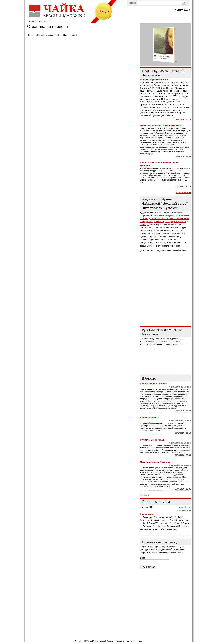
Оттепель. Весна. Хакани (153, 440)
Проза (181, 507)
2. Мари (169, 222)
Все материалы (183, 192)
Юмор (187, 507)
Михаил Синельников (180, 387)
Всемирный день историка (154, 384)
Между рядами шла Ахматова (155, 462)
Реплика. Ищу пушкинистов (154, 80)
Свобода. (144, 225)
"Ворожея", (145, 215)
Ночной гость (147, 514)
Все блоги (145, 495)
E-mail (144, 558)
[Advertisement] (165, 303)
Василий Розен (184, 510)
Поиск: (133, 3)
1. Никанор (159, 222)
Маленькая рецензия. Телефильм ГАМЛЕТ (161, 126)
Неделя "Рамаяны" (150, 418)
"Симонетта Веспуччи (163, 215)
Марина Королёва (155, 341)
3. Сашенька (180, 222)
